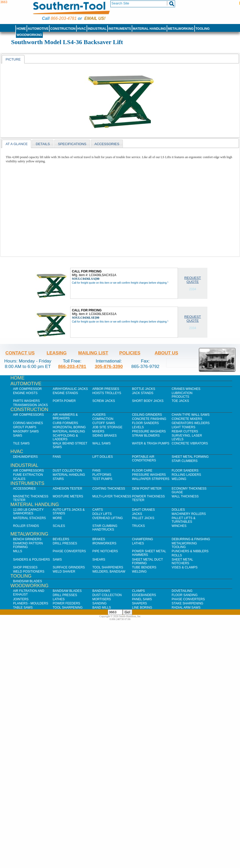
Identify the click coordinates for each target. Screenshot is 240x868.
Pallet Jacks (143, 518)
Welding (179, 479)
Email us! (95, 18)
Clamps (138, 591)
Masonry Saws (26, 431)
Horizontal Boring (69, 427)
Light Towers (184, 427)
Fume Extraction (28, 475)
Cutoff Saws (104, 423)
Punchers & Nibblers (190, 551)
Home (21, 29)
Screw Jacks (104, 401)
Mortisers (102, 599)
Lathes (138, 543)
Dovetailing (182, 591)
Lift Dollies (103, 457)
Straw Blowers (146, 436)
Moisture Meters (68, 496)
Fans (57, 457)
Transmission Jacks (30, 405)
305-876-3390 (109, 366)
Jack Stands (143, 393)
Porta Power (64, 401)
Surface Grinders (69, 567)
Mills (18, 551)
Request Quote (193, 280)
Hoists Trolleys (107, 393)
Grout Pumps (25, 427)
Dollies (178, 510)
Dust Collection (67, 471)
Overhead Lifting (108, 518)
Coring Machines (28, 423)
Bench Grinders (27, 539)
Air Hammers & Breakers (65, 417)
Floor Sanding (185, 595)
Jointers (21, 599)
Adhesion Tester (67, 489)
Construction (63, 29)
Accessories (24, 489)
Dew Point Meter (147, 489)
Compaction (103, 419)
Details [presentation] (43, 144)
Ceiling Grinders (147, 415)
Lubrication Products (182, 395)
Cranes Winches (186, 389)
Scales (19, 479)
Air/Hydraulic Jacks (70, 389)
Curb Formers (65, 423)
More (57, 518)
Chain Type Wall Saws (191, 415)
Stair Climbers (185, 461)
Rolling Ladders (186, 475)
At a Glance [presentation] (17, 144)
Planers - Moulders (31, 603)
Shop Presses (25, 567)
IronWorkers (104, 543)
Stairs (58, 479)
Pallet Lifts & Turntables (184, 520)
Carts (98, 510)
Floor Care (142, 471)
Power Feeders (66, 603)
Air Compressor (27, 389)
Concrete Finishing (149, 419)
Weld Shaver (64, 572)
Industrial (97, 29)
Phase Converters (69, 551)
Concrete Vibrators (190, 443)
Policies (130, 353)
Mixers (98, 431)
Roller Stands (26, 526)
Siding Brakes (104, 436)
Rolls (177, 555)
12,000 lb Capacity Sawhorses (28, 512)
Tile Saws (21, 443)
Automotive (38, 29)
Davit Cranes (143, 510)
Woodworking (29, 35)
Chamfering (143, 539)
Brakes (99, 539)
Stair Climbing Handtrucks (105, 528)
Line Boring (142, 608)
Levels (138, 427)
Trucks (138, 526)
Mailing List (93, 353)
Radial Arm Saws (186, 608)
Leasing (57, 353)
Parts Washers (26, 401)
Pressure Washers (149, 431)
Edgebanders (144, 595)
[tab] (13, 59)
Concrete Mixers (187, 419)
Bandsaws (101, 591)
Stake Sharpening (187, 603)
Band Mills (102, 608)
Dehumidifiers (25, 457)
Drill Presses (65, 543)
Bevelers (61, 539)
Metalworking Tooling (184, 545)
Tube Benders (144, 567)
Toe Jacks (180, 401)
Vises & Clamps (185, 567)
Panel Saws (142, 599)
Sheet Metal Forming (190, 457)
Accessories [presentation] (107, 144)
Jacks (137, 514)
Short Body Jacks (148, 401)
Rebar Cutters (185, 431)
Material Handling (149, 29)
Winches (179, 526)
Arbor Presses (106, 389)
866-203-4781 (64, 18)
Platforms (102, 475)
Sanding (100, 603)
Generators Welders (191, 423)
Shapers (139, 603)
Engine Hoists (25, 393)
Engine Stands (65, 393)
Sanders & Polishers (31, 560)
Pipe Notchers (105, 551)
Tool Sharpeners (108, 567)
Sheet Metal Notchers (182, 561)
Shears (99, 560)
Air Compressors (28, 415)
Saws (18, 436)
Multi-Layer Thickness (112, 496)
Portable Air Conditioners (144, 459)
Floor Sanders (145, 423)
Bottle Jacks (144, 389)
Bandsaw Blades (28, 581)
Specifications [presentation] (72, 144)
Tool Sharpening (68, 608)
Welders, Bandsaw (109, 572)
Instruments (120, 29)
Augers (99, 415)
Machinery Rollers (189, 514)
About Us (166, 353)
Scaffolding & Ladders (65, 437)
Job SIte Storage (107, 427)
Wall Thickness (185, 496)
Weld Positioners (29, 572)
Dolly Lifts (102, 514)
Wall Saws (101, 443)
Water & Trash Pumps (151, 443)
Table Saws (23, 608)
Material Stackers (29, 518)
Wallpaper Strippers (151, 479)
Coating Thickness (109, 489)
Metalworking (181, 29)
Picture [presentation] (13, 59)
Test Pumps (102, 479)
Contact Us (20, 353)
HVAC (82, 29)
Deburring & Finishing (191, 539)
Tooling (202, 29)
